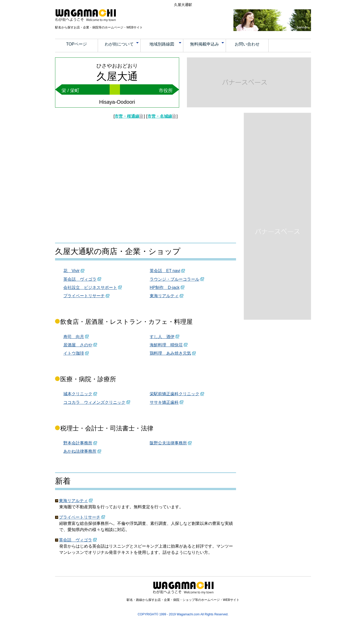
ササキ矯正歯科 (164, 402)
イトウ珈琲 (74, 353)
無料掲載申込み (207, 44)
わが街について (122, 44)
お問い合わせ (247, 44)
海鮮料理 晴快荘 (166, 345)
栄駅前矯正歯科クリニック (175, 394)
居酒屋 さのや (78, 345)
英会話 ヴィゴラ (80, 279)
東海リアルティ (164, 296)
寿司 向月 (74, 337)
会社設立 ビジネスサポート (90, 288)
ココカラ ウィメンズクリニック (94, 402)
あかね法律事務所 (80, 451)
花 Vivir (71, 271)
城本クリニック (78, 394)
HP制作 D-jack (165, 288)
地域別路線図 (165, 44)
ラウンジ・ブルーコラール (175, 279)
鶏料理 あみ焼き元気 (170, 353)
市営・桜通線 (127, 116)
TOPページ (77, 44)
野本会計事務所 (78, 443)
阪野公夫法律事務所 (168, 443)
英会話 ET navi (165, 271)
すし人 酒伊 (162, 337)
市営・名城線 (160, 116)
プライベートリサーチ (84, 296)
